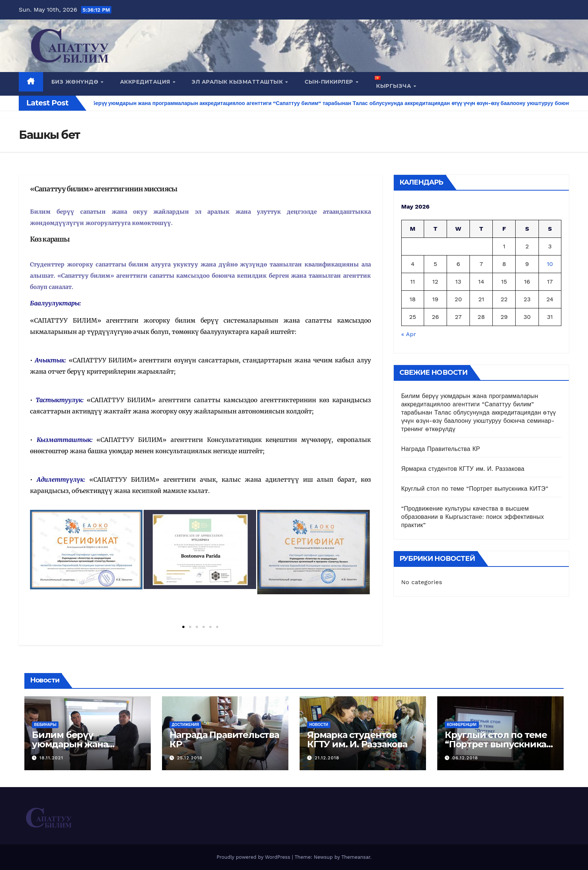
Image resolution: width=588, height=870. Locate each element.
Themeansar (356, 857)
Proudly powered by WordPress (254, 857)
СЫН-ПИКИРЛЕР (330, 82)
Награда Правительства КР (441, 449)
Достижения (185, 725)
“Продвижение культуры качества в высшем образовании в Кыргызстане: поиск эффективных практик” (473, 517)
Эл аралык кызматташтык (238, 82)
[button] (183, 627)
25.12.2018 (190, 758)
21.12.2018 (327, 758)
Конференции (462, 725)
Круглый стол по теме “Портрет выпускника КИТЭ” (475, 489)
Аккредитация (146, 82)
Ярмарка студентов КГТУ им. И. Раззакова (463, 469)
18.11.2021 (51, 758)
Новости (319, 725)
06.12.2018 (465, 758)
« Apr (409, 334)
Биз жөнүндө (76, 82)
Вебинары (45, 725)
